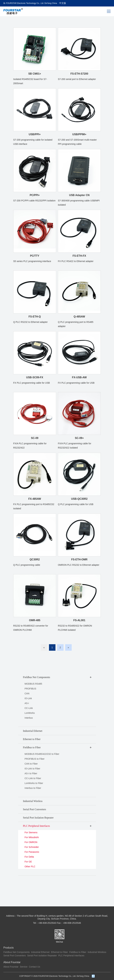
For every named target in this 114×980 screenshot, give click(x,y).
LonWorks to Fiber (34, 783)
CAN (27, 693)
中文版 (63, 3)
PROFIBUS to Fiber (35, 759)
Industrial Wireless (97, 952)
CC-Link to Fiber (33, 778)
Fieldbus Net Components (17, 952)
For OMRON (31, 842)
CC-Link (29, 708)
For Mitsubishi (32, 837)
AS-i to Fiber (31, 773)
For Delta (29, 857)
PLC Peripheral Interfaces (71, 956)
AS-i (27, 703)
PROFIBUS (30, 689)
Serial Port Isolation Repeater (42, 956)
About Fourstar (12, 962)
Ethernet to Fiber (59, 952)
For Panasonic (32, 852)
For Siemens (31, 832)
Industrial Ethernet (40, 952)
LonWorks (30, 713)
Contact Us (34, 967)
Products (9, 948)
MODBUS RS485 (33, 684)
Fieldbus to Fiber (78, 952)
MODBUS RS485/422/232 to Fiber (42, 754)
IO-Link (28, 698)
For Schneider (32, 847)
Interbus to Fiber (33, 788)
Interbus (29, 718)
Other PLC (30, 866)
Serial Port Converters (15, 956)
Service (24, 967)
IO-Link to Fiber (32, 769)
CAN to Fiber (31, 764)
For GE (28, 862)
